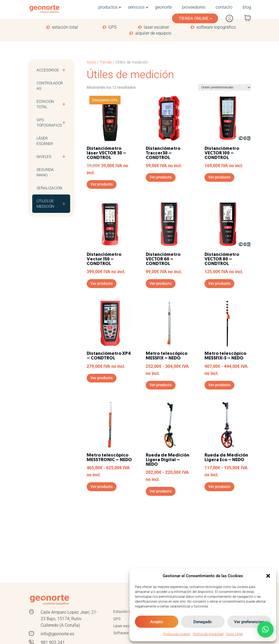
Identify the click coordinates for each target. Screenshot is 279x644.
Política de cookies (177, 634)
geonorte (163, 7)
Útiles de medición (53, 204)
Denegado (203, 622)
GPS (112, 27)
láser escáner (156, 27)
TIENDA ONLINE (194, 18)
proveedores (194, 7)
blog (247, 7)
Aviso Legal (234, 634)
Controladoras (50, 86)
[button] (268, 576)
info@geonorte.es (57, 634)
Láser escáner (45, 141)
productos (108, 7)
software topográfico (216, 27)
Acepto (157, 622)
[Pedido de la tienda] (225, 87)
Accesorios (53, 70)
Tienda (106, 62)
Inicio (91, 62)
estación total (65, 27)
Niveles (53, 157)
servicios (136, 7)
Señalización (49, 188)
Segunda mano (45, 172)
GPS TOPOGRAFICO (53, 123)
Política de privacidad (208, 634)
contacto (224, 7)
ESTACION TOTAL (53, 104)
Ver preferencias (249, 622)
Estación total (125, 612)
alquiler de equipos (153, 33)
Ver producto (102, 184)
